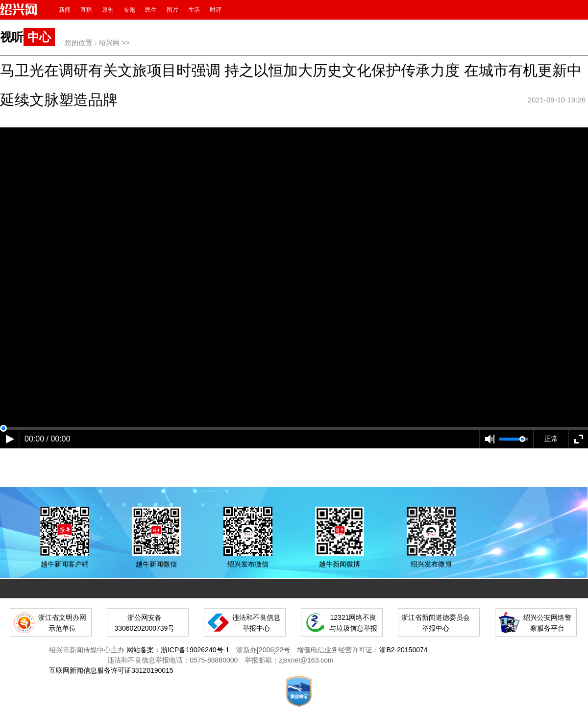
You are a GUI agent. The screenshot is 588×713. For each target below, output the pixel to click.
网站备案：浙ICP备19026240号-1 (178, 650)
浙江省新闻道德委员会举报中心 (436, 623)
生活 (194, 10)
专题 (129, 10)
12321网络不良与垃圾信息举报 (353, 623)
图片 (172, 10)
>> (125, 43)
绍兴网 (109, 43)
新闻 (65, 10)
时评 (216, 10)
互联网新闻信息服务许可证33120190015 (111, 670)
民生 (151, 10)
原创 (108, 10)
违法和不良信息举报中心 (256, 623)
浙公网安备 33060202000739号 (144, 623)
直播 (86, 10)
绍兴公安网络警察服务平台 (547, 623)
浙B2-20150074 (403, 650)
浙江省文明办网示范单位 (62, 623)
